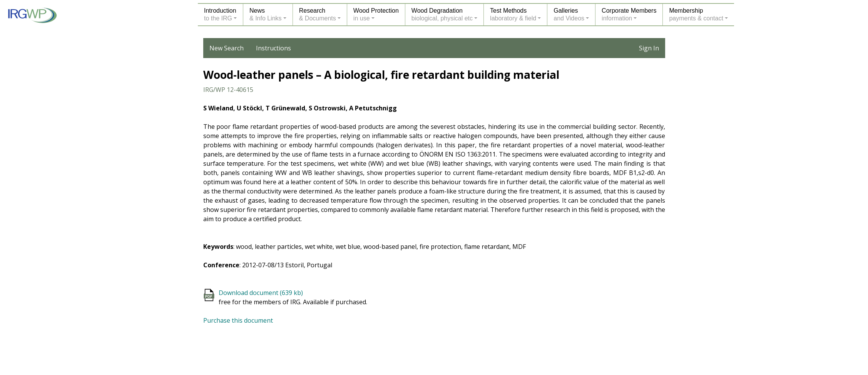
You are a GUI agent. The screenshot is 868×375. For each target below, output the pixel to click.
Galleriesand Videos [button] (569, 14)
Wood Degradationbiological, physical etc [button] (442, 14)
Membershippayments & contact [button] (696, 14)
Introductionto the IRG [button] (220, 14)
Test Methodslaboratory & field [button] (513, 14)
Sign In (649, 48)
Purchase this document (238, 320)
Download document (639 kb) (261, 293)
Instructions (273, 48)
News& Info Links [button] (266, 14)
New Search (227, 48)
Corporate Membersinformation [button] (629, 14)
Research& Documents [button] (318, 14)
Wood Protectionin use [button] (376, 14)
